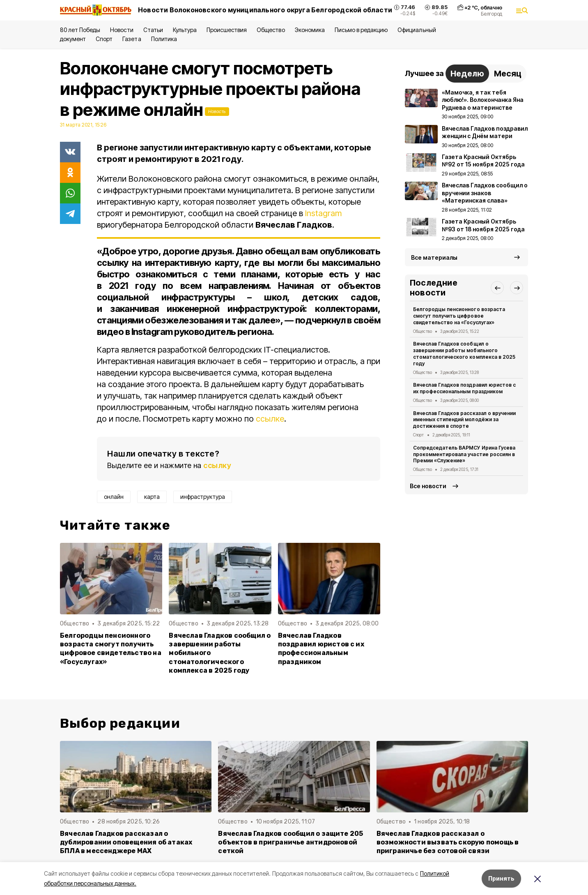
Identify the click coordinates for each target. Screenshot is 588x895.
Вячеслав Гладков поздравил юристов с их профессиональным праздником (321, 648)
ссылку (217, 465)
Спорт (104, 39)
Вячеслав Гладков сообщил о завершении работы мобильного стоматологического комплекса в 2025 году (220, 653)
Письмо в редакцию (361, 30)
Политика (164, 39)
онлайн (114, 497)
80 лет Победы (80, 30)
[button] (497, 288)
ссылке (270, 419)
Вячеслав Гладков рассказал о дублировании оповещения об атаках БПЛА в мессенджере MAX (126, 842)
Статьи (153, 30)
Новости (122, 30)
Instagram (323, 213)
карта (152, 497)
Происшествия (227, 30)
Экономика (310, 30)
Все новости (428, 486)
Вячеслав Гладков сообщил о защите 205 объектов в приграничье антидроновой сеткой (291, 842)
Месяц (508, 74)
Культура (185, 30)
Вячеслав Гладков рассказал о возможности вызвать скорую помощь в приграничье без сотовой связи (448, 842)
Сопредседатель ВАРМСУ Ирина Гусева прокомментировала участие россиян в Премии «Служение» (464, 454)
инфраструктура (203, 497)
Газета (132, 39)
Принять (501, 878)
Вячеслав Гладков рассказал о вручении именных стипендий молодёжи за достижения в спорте (464, 420)
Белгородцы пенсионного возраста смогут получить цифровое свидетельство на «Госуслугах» (111, 648)
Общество (271, 30)
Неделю (467, 74)
